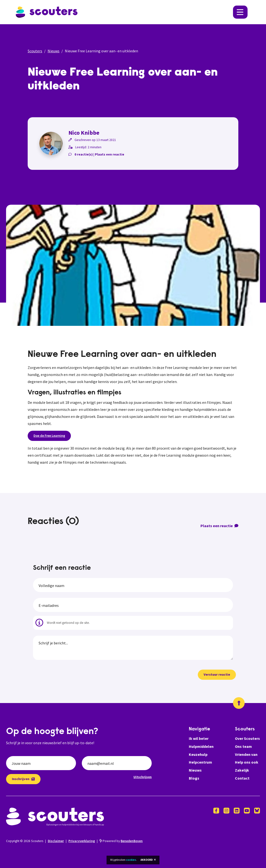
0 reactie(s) (84, 154)
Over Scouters (247, 738)
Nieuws (54, 51)
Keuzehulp (198, 754)
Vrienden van (246, 754)
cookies (131, 860)
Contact (242, 778)
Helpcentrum (200, 762)
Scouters (35, 51)
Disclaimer (56, 841)
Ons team (243, 746)
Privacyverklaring (82, 841)
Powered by (121, 841)
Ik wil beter (199, 738)
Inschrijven (23, 779)
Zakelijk (242, 770)
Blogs (194, 778)
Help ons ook (247, 762)
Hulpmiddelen (201, 746)
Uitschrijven (143, 777)
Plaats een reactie (110, 154)
